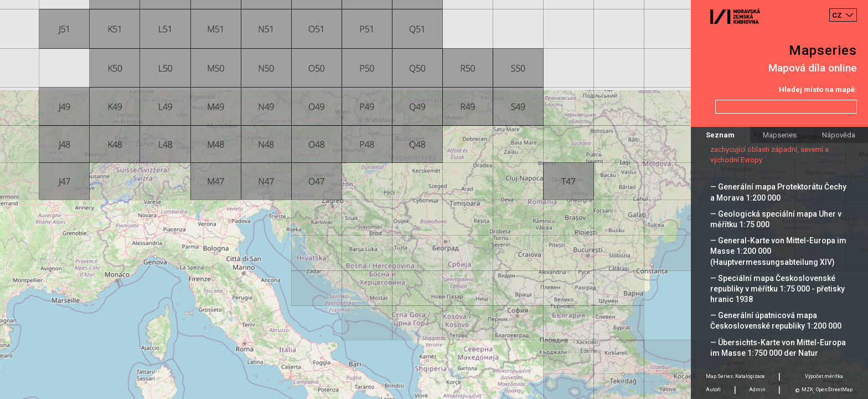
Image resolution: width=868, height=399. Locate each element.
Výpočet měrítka (824, 376)
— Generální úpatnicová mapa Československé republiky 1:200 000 (776, 321)
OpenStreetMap (834, 390)
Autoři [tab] (713, 390)
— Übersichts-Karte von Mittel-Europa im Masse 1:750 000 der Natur (778, 348)
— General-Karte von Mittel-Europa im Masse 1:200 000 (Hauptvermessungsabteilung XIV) (778, 251)
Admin (757, 390)
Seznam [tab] (720, 135)
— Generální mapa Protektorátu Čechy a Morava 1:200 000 (778, 192)
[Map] (434, 199)
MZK (807, 390)
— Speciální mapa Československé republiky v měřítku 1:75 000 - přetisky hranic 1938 (777, 289)
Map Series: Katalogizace (735, 376)
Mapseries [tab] (780, 135)
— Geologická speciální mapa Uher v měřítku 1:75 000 (776, 219)
